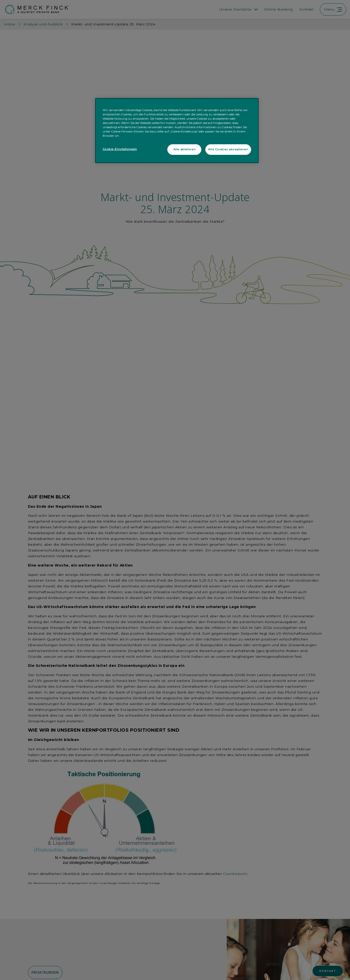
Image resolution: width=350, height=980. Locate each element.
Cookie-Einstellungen (120, 149)
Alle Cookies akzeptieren (228, 149)
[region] (177, 131)
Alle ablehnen (184, 149)
